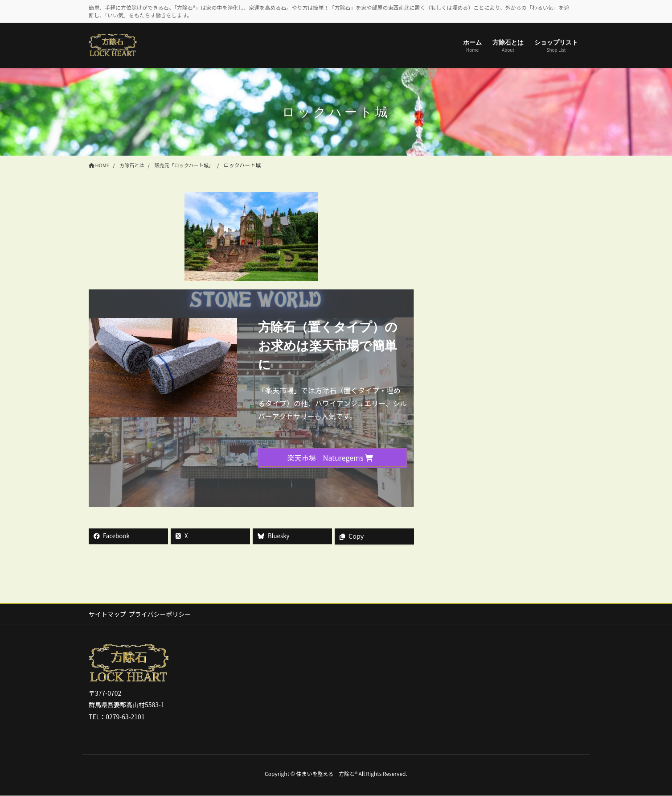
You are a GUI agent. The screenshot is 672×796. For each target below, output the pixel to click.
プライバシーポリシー (164, 614)
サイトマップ (107, 614)
